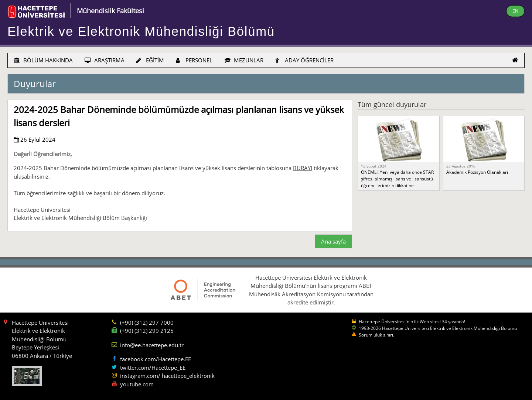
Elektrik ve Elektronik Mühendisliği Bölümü (141, 31)
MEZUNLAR (244, 60)
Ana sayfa (333, 241)
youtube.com (137, 384)
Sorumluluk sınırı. (376, 335)
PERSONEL (194, 60)
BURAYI (303, 168)
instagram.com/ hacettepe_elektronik (167, 376)
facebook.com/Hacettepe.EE (156, 359)
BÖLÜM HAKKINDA (43, 60)
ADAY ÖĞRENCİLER (304, 60)
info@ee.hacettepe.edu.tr (152, 345)
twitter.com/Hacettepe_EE (153, 368)
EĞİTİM (150, 60)
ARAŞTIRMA (105, 60)
